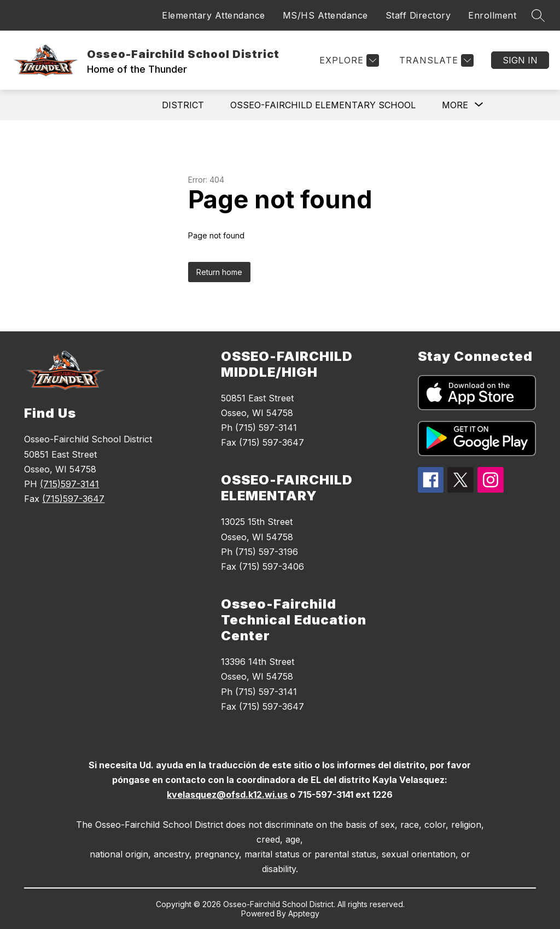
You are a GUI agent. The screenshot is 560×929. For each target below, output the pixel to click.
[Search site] (538, 15)
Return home (219, 272)
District (183, 105)
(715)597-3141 (69, 484)
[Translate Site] (435, 60)
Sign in (520, 60)
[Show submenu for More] (455, 105)
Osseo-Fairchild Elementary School (323, 105)
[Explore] (348, 60)
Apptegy (304, 913)
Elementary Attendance (214, 15)
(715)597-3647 (73, 499)
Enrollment (492, 15)
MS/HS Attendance (325, 15)
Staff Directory (418, 15)
